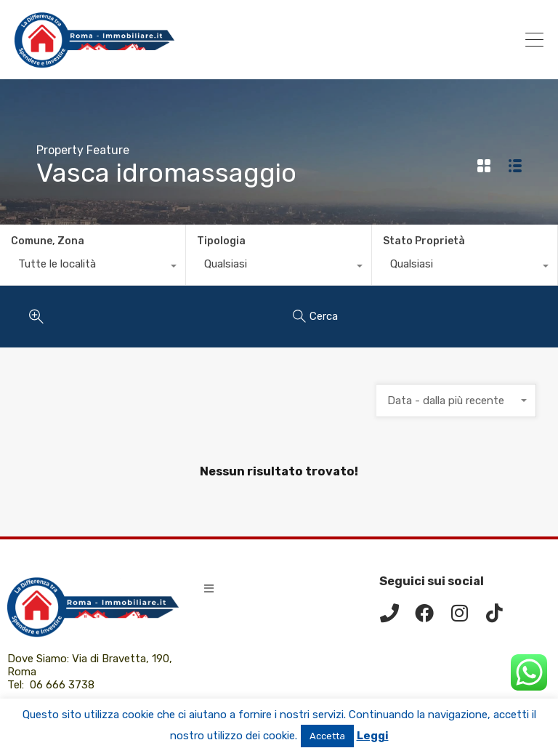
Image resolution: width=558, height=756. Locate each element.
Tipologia (221, 241)
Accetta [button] (327, 736)
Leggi (373, 736)
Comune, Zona (48, 241)
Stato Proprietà (424, 241)
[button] (209, 588)
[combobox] (93, 268)
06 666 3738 (62, 685)
